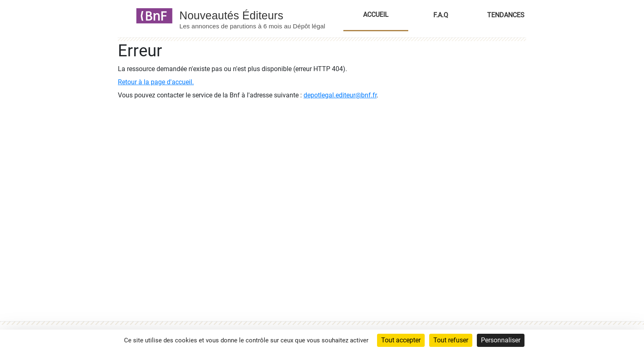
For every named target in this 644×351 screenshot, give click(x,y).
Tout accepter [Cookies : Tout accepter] (401, 340)
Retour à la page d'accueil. (156, 82)
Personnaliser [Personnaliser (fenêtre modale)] (501, 340)
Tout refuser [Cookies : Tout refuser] (451, 340)
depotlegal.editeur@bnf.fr (340, 95)
